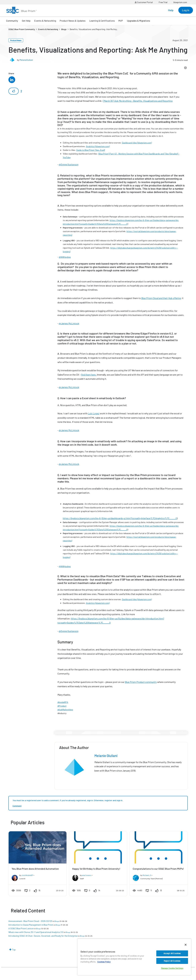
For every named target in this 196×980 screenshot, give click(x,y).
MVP (121, 21)
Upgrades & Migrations (138, 21)
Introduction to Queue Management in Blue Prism (31, 925)
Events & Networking (45, 21)
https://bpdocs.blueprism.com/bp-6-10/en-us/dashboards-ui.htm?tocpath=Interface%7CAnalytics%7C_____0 (120, 518)
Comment (17, 806)
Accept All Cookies (172, 953)
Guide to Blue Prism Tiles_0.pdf (91, 150)
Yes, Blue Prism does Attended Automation (35, 869)
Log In (186, 10)
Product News (16, 40)
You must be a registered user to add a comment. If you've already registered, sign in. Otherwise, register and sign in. (68, 800)
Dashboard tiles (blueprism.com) (137, 143)
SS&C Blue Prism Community (22, 29)
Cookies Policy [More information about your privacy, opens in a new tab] (104, 962)
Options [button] (185, 68)
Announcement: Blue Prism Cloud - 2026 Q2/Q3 (30, 921)
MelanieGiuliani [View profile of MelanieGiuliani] (26, 60)
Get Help (26, 21)
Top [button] (14, 950)
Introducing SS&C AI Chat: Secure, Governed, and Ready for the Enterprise (43, 936)
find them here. (89, 375)
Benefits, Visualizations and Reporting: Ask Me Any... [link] (94, 29)
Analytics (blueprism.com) (98, 146)
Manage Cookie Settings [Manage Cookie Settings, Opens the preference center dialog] (172, 968)
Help (171, 10)
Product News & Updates (73, 21)
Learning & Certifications (102, 21)
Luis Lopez (94, 413)
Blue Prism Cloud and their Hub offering (161, 298)
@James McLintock (69, 323)
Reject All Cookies (172, 961)
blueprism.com (180, 2)
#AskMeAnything (65, 710)
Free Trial (163, 2)
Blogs (64, 29)
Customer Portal (144, 2)
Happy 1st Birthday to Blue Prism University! (96, 869)
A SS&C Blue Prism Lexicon (21, 928)
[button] (14, 91)
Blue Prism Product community (141, 682)
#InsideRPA (63, 702)
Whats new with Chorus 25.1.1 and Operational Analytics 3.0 (36, 932)
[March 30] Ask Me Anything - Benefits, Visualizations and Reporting (138, 101)
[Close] (186, 945)
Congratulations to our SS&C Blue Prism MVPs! (158, 869)
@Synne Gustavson (69, 164)
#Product (62, 706)
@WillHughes (65, 257)
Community (12, 21)
